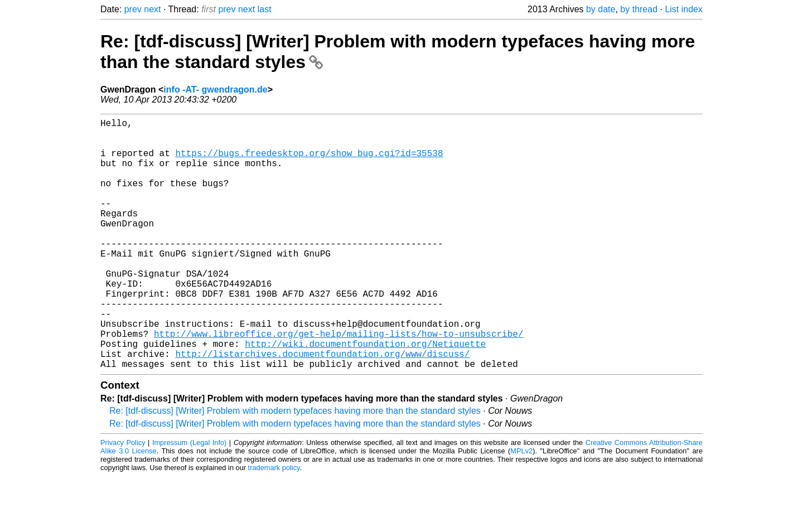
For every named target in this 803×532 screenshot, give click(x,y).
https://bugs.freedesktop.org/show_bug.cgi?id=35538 (309, 162)
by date (601, 9)
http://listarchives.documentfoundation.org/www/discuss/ (322, 407)
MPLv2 (521, 507)
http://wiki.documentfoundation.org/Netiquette (365, 395)
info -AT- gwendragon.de (215, 90)
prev (133, 9)
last (265, 9)
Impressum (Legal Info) (189, 498)
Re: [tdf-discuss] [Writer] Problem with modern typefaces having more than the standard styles (295, 466)
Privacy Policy (123, 498)
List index (684, 9)
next (152, 9)
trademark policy (274, 523)
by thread (639, 9)
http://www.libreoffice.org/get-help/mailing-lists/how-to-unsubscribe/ (338, 383)
